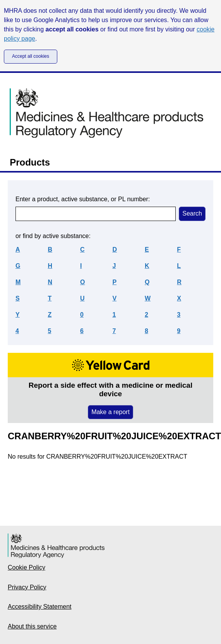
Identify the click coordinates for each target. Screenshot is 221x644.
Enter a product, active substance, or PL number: (83, 199)
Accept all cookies (31, 56)
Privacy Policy (27, 587)
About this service (32, 626)
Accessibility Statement (40, 607)
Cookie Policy (27, 567)
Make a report (110, 412)
